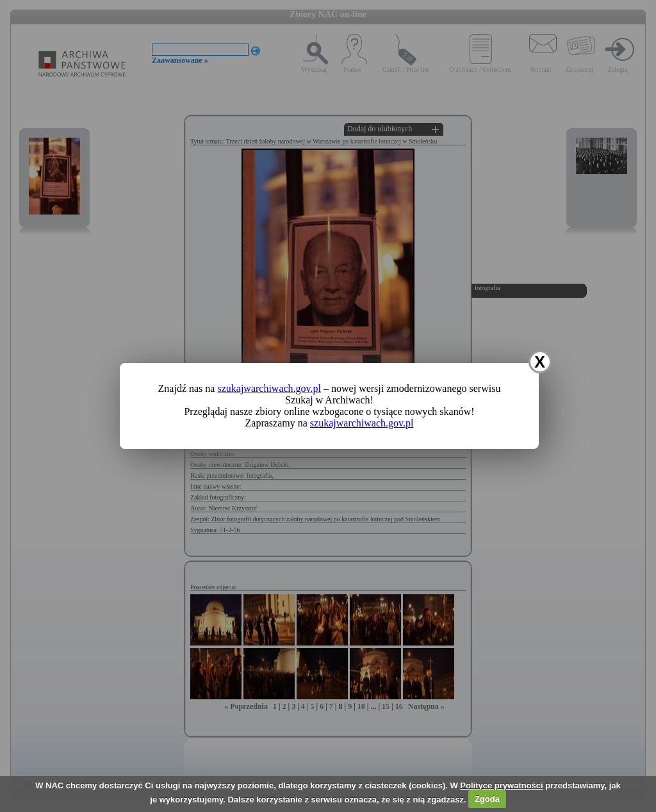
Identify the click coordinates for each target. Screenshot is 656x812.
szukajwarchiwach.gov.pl (269, 388)
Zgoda (487, 799)
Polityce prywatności (501, 785)
